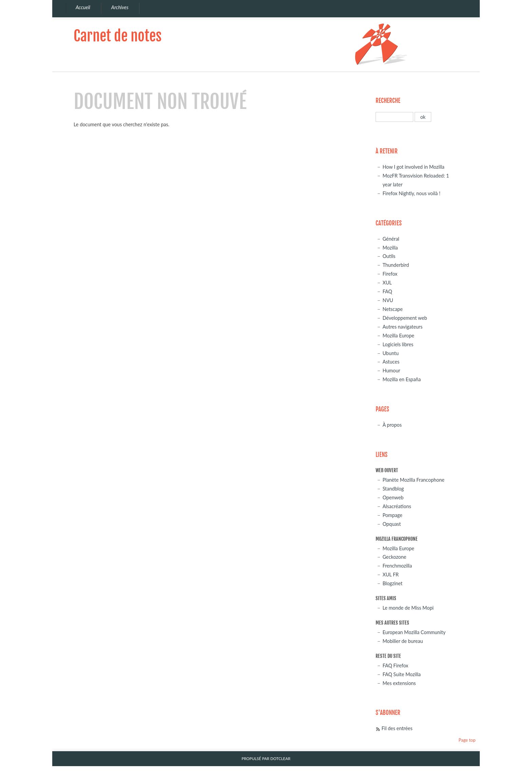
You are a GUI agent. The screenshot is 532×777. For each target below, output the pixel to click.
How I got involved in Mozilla (413, 167)
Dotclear (280, 758)
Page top (467, 740)
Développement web (405, 318)
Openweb (393, 497)
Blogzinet (392, 583)
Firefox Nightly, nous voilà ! (411, 193)
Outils (389, 256)
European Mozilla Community (414, 632)
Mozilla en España (402, 379)
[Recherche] (394, 117)
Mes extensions (399, 683)
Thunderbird (396, 265)
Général (391, 239)
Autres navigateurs (402, 327)
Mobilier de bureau (403, 641)
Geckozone (394, 557)
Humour (391, 371)
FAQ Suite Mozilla (402, 674)
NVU (388, 300)
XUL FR (391, 575)
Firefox (390, 274)
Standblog (393, 489)
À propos (392, 425)
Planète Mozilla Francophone (413, 480)
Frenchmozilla (397, 566)
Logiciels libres (398, 344)
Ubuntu (391, 353)
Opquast (392, 524)
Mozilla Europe (398, 336)
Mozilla (390, 248)
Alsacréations (397, 506)
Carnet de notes (118, 36)
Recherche (388, 101)
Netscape (392, 309)
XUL (387, 283)
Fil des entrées (397, 728)
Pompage (392, 515)
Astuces (391, 362)
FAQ (387, 291)
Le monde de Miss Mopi (408, 608)
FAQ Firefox (395, 665)
